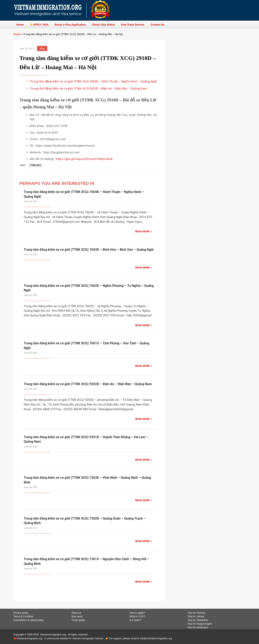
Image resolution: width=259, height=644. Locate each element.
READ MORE (142, 231)
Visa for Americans (198, 627)
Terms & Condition (23, 616)
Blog (42, 48)
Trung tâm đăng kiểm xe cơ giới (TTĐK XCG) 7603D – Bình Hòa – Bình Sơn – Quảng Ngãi (89, 250)
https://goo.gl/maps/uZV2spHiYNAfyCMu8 (84, 159)
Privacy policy (21, 613)
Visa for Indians (196, 616)
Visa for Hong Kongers (200, 624)
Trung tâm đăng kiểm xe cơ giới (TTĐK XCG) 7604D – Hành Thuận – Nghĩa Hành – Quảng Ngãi (91, 81)
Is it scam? (135, 620)
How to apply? (137, 613)
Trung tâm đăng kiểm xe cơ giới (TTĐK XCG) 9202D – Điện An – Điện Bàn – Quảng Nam (86, 88)
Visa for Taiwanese (198, 620)
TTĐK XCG (36, 165)
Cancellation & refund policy (29, 620)
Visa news (77, 616)
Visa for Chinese (197, 613)
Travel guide (78, 620)
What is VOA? (137, 616)
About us (76, 613)
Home (17, 34)
